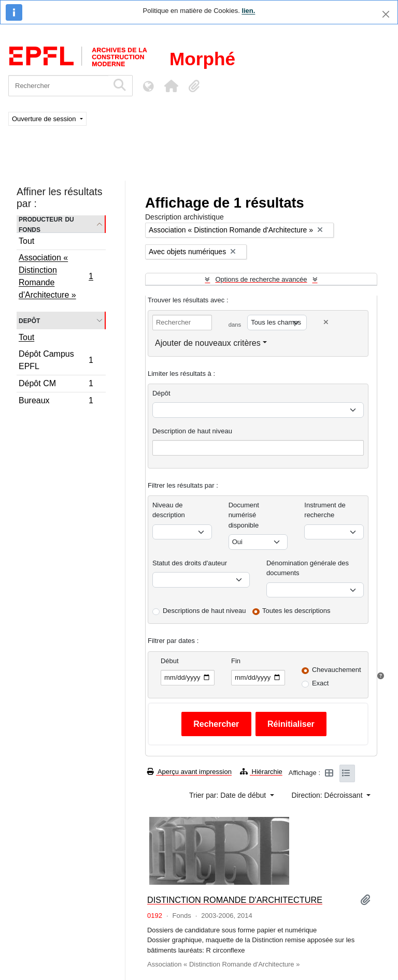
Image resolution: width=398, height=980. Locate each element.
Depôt (29, 320)
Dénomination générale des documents (308, 568)
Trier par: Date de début (229, 795)
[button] (171, 86)
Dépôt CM (56, 385)
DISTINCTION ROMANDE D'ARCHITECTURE (235, 900)
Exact (321, 683)
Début (170, 661)
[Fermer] (386, 14)
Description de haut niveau (192, 431)
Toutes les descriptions (296, 611)
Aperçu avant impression (189, 772)
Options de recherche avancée (261, 279)
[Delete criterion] (326, 322)
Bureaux (56, 402)
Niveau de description (169, 510)
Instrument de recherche (325, 510)
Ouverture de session (45, 119)
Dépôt (161, 393)
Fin (236, 661)
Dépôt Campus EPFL (56, 360)
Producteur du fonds (46, 224)
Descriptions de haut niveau (204, 611)
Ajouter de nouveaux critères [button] (208, 343)
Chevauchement (337, 670)
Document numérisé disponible (244, 515)
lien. (248, 11)
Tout (26, 241)
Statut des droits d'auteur (190, 563)
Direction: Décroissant (328, 795)
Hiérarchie (261, 772)
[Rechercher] (58, 86)
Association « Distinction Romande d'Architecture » (56, 276)
